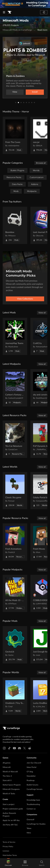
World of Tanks (9, 794)
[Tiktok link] (9, 748)
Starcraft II (7, 781)
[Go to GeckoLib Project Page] (15, 645)
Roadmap (31, 781)
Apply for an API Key (11, 820)
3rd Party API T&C (10, 825)
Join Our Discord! (34, 763)
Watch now (25, 92)
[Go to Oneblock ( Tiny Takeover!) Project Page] (15, 696)
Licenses (6, 851)
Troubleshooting (33, 804)
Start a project (9, 804)
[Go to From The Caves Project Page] (15, 135)
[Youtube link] (14, 748)
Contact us (31, 809)
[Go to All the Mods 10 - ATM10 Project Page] (15, 593)
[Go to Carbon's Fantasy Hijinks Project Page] (15, 388)
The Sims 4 (7, 776)
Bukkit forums (32, 785)
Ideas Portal (31, 767)
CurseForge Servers (35, 789)
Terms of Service (9, 842)
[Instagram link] (4, 748)
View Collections (25, 299)
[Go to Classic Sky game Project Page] (15, 491)
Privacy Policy (8, 847)
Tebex (29, 828)
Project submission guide (13, 809)
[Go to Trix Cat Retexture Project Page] (15, 439)
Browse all (41, 163)
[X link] (25, 748)
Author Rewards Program (9, 815)
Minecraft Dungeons (11, 789)
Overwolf (30, 820)
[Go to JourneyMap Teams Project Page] (15, 336)
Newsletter (31, 776)
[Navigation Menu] (4, 12)
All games (7, 763)
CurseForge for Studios (36, 824)
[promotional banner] (25, 4)
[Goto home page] (10, 12)
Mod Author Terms (10, 855)
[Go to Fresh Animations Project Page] (15, 542)
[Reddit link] (30, 748)
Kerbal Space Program (12, 785)
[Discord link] (19, 748)
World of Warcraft (10, 772)
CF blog (30, 772)
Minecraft (7, 767)
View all (42, 313)
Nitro (29, 833)
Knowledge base (33, 800)
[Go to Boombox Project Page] (15, 225)
